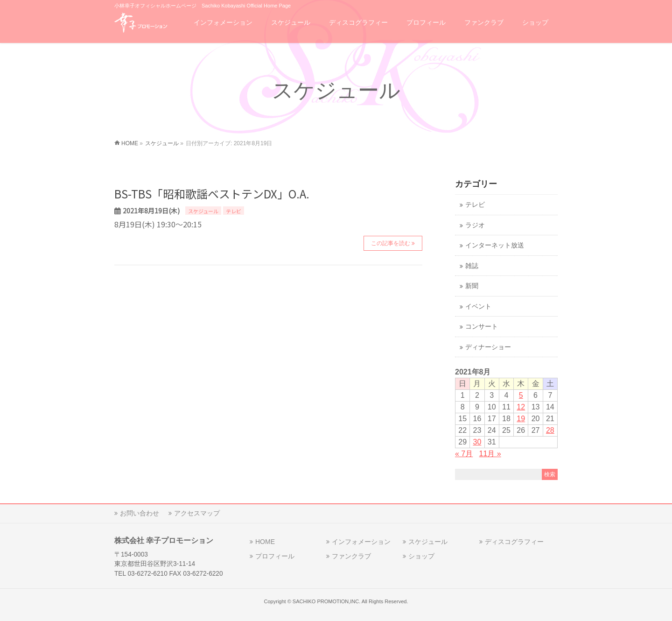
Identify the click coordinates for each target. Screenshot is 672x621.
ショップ (421, 556)
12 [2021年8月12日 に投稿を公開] (521, 407)
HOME (265, 542)
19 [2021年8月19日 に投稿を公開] (521, 419)
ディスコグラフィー (514, 542)
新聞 (472, 286)
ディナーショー (488, 347)
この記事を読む (391, 243)
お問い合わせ (140, 513)
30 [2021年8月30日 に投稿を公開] (477, 442)
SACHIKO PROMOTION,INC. (326, 601)
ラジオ (475, 225)
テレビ (234, 211)
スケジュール (203, 211)
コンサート (482, 327)
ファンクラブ (351, 556)
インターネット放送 (495, 245)
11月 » (490, 454)
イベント (478, 307)
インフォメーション (361, 542)
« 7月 (464, 454)
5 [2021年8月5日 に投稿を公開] (521, 395)
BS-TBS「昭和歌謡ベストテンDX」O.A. (212, 194)
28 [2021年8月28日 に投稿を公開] (550, 430)
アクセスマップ (197, 513)
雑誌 (472, 266)
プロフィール (275, 556)
